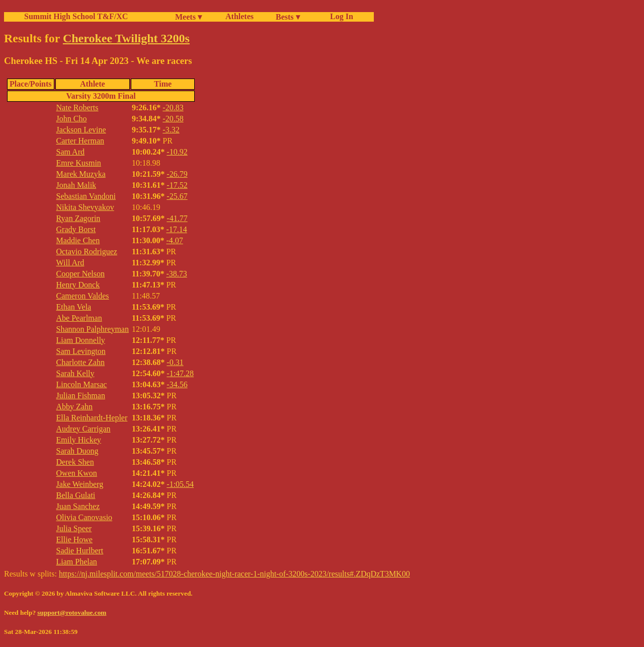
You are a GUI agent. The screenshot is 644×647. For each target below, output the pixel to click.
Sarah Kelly (75, 373)
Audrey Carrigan (84, 429)
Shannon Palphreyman (93, 329)
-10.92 (177, 152)
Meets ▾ (188, 17)
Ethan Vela (74, 307)
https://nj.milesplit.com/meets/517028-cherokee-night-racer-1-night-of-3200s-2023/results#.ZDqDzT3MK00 (234, 574)
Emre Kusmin (79, 163)
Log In (340, 16)
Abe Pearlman (79, 318)
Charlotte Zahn (80, 362)
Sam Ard (70, 152)
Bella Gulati (76, 495)
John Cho (72, 119)
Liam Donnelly (81, 340)
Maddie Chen (78, 240)
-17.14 (176, 229)
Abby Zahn (74, 407)
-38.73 (176, 274)
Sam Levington (81, 351)
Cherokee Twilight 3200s (126, 38)
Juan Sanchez (78, 506)
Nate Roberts (77, 107)
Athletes (239, 16)
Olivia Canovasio (85, 517)
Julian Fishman (81, 396)
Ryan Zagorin (78, 218)
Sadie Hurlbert (80, 551)
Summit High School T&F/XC (76, 16)
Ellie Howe (74, 540)
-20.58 (173, 119)
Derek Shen (75, 462)
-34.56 (177, 384)
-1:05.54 (180, 484)
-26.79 (177, 174)
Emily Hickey (79, 440)
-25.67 (177, 196)
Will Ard (70, 263)
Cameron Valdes (83, 296)
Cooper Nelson (80, 274)
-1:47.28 (180, 373)
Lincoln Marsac (82, 384)
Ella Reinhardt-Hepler (92, 418)
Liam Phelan (77, 562)
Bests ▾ (288, 17)
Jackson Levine (81, 130)
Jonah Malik (76, 185)
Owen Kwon (77, 473)
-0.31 (175, 362)
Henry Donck (78, 285)
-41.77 (177, 218)
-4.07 (174, 240)
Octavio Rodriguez (87, 251)
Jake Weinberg (80, 484)
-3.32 (171, 130)
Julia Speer (74, 528)
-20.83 (173, 107)
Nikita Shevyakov (85, 207)
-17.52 (177, 185)
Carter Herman (80, 141)
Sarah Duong (77, 451)
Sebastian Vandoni (86, 196)
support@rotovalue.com (72, 613)
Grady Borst (76, 229)
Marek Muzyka (81, 174)
